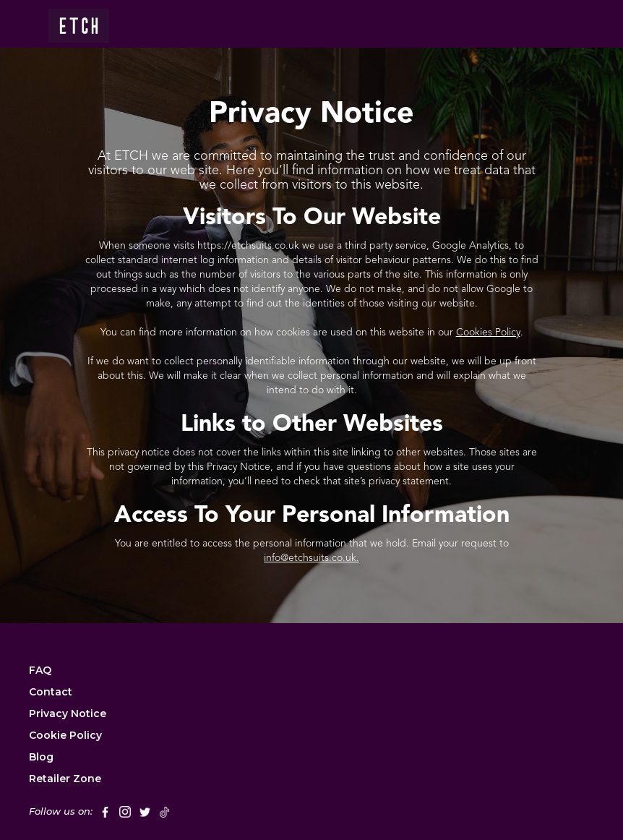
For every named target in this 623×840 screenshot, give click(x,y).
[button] (551, 24)
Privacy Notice (68, 713)
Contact (51, 692)
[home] (79, 21)
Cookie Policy (65, 735)
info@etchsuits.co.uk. (311, 558)
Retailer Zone (65, 779)
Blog (41, 757)
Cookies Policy (488, 333)
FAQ (40, 670)
